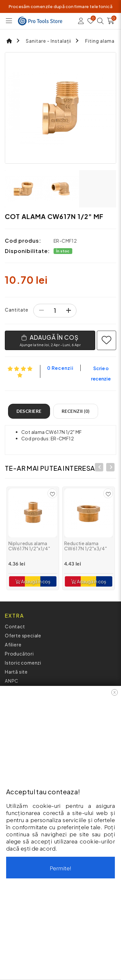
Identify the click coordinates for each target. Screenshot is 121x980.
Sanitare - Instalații (49, 41)
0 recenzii (60, 368)
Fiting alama (100, 41)
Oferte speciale (23, 635)
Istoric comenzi (23, 663)
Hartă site (16, 672)
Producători (19, 654)
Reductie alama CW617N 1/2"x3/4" (86, 546)
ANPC (12, 681)
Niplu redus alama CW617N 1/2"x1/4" (29, 546)
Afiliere (13, 644)
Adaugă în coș (33, 581)
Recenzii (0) (76, 411)
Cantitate (17, 310)
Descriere (29, 411)
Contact (15, 626)
